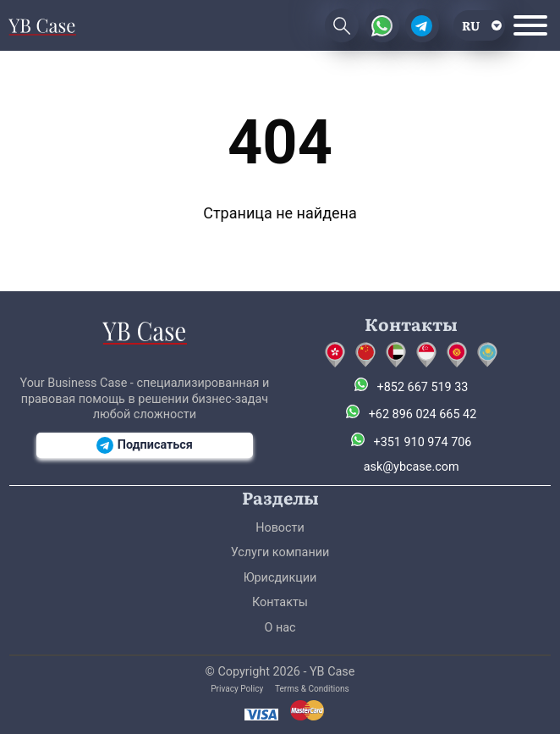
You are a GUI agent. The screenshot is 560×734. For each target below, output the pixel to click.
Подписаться (145, 445)
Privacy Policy (237, 689)
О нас (280, 628)
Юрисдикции (280, 578)
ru (471, 25)
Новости (280, 528)
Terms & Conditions (312, 689)
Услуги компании (280, 552)
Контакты (280, 602)
